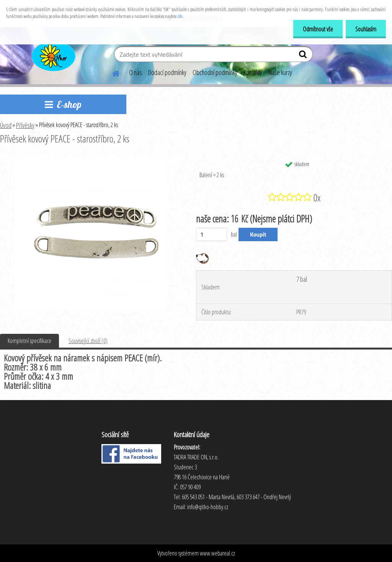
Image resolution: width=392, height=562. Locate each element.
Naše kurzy (280, 72)
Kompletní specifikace (29, 341)
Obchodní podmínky (215, 72)
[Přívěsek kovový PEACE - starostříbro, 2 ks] (91, 160)
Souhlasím (366, 29)
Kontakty (253, 72)
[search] (304, 56)
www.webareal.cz (217, 553)
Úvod (6, 125)
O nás (136, 72)
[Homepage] (111, 72)
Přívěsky (25, 125)
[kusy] (212, 234)
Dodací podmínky (167, 72)
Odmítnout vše (318, 29)
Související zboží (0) (88, 341)
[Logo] (53, 55)
